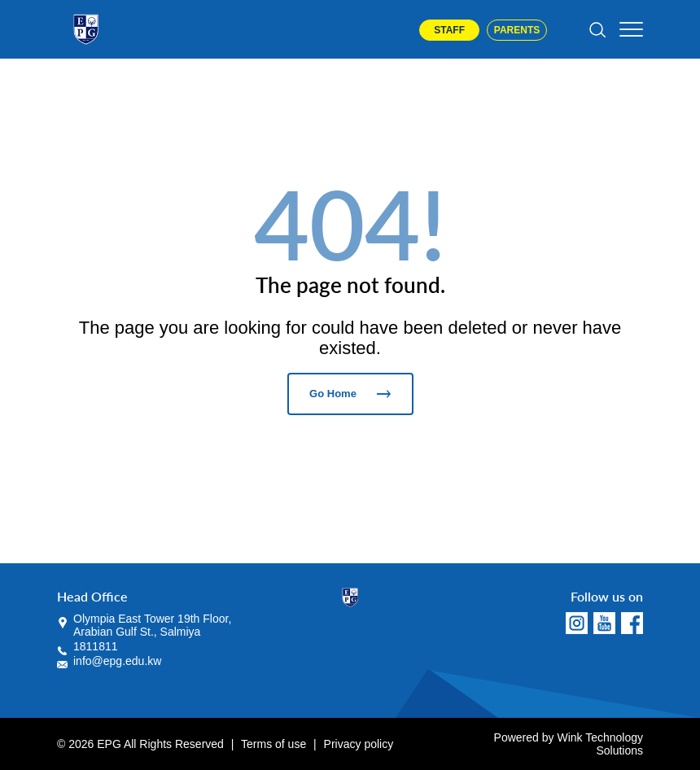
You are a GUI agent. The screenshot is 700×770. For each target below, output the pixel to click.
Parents (517, 30)
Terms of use (273, 744)
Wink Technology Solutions (600, 744)
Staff (449, 30)
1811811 (96, 646)
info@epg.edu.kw (117, 661)
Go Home (350, 394)
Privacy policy (359, 744)
